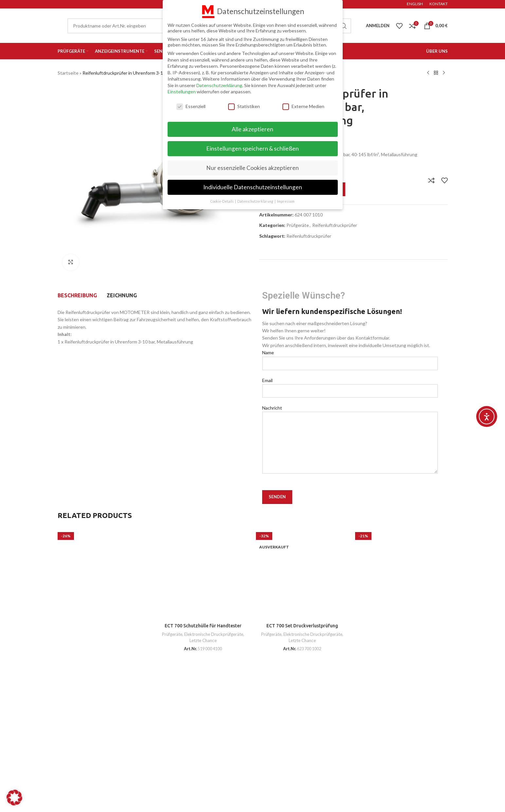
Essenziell (191, 106)
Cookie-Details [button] (222, 201)
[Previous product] (428, 73)
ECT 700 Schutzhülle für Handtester (203, 626)
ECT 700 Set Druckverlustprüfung (302, 626)
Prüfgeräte (298, 225)
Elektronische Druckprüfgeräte (214, 634)
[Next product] (444, 73)
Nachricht (350, 425)
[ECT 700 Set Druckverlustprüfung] (302, 573)
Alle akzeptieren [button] (252, 129)
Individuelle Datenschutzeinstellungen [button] (253, 187)
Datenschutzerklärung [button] (256, 201)
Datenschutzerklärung (219, 85)
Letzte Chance (203, 640)
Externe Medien (303, 106)
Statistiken (244, 106)
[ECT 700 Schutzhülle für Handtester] (203, 573)
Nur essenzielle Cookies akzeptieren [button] (252, 168)
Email (350, 385)
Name (350, 358)
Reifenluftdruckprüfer (335, 225)
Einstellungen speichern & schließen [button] (252, 148)
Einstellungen (182, 92)
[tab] (77, 295)
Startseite (68, 73)
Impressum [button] (286, 201)
